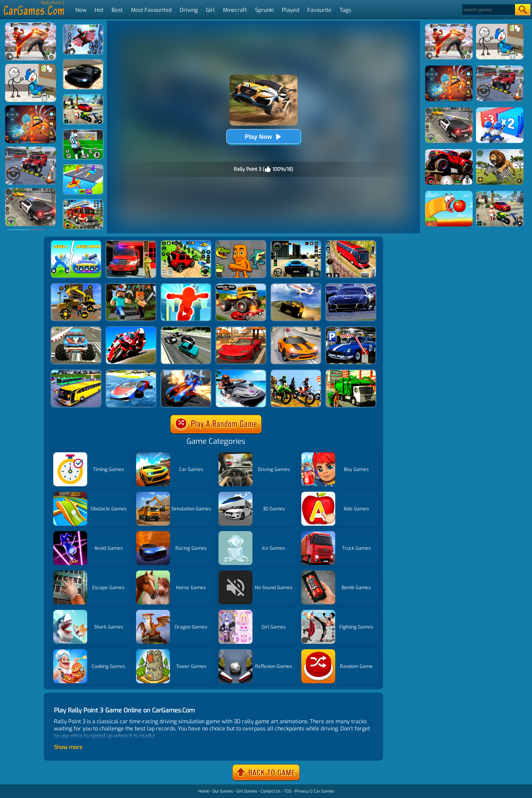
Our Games (223, 791)
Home (204, 791)
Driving (189, 10)
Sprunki (264, 10)
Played (291, 10)
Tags (345, 10)
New (81, 10)
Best (117, 10)
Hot (99, 10)
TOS (288, 791)
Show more (68, 747)
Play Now (263, 137)
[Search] (488, 10)
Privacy (302, 791)
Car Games (324, 791)
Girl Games (247, 791)
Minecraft (235, 10)
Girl (210, 10)
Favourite (319, 10)
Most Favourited (151, 10)
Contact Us (271, 791)
